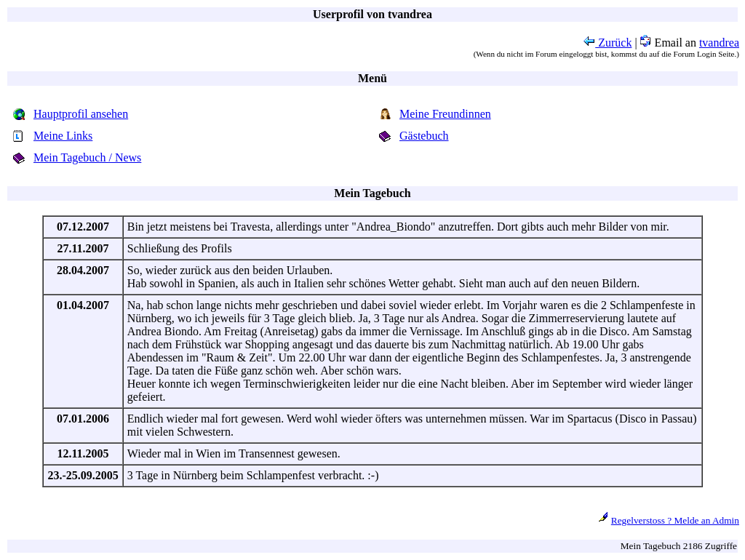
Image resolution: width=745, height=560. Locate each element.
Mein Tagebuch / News (87, 157)
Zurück (607, 43)
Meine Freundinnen (445, 114)
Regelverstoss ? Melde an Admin (675, 520)
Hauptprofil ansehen (81, 114)
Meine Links (63, 136)
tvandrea (719, 43)
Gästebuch (424, 136)
